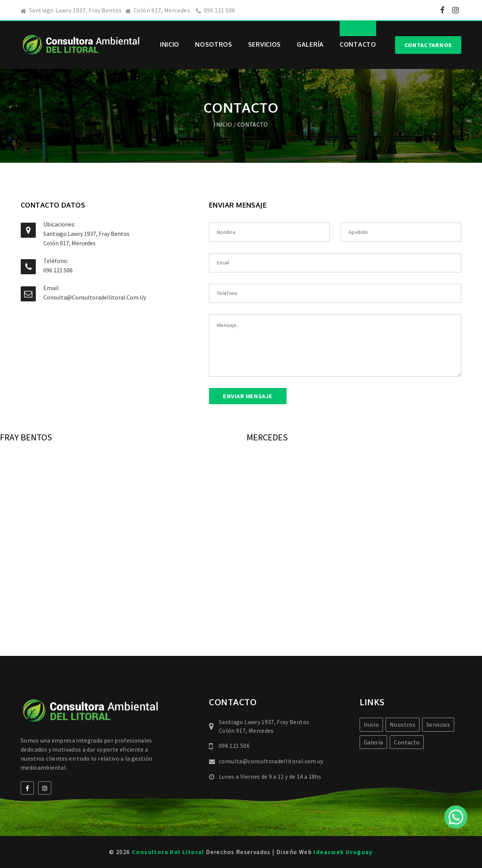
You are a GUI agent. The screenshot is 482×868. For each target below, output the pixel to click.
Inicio (170, 44)
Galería (310, 44)
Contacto (358, 44)
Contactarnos (428, 45)
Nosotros (214, 44)
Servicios (265, 44)
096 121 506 (220, 10)
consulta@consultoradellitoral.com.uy (95, 297)
